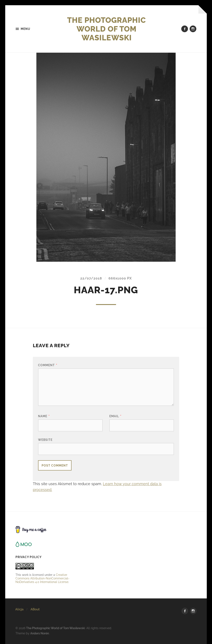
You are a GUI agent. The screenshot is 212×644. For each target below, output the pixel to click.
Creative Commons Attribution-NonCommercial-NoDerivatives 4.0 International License (42, 578)
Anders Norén (40, 633)
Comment (48, 365)
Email (115, 416)
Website (45, 440)
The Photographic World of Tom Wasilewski (107, 29)
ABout (35, 609)
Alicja (19, 609)
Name (44, 416)
